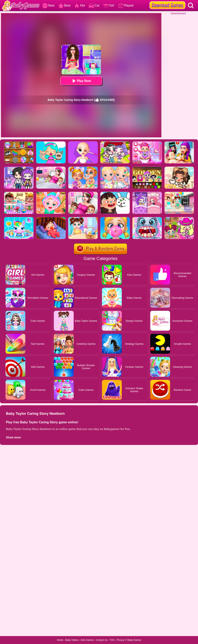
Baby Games (134, 640)
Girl (109, 5)
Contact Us (102, 640)
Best (64, 5)
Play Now (81, 81)
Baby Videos (72, 640)
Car (94, 5)
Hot (79, 5)
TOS (112, 640)
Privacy (120, 640)
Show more (13, 437)
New (48, 5)
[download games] (167, 1)
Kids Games (87, 640)
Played (126, 5)
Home (60, 640)
